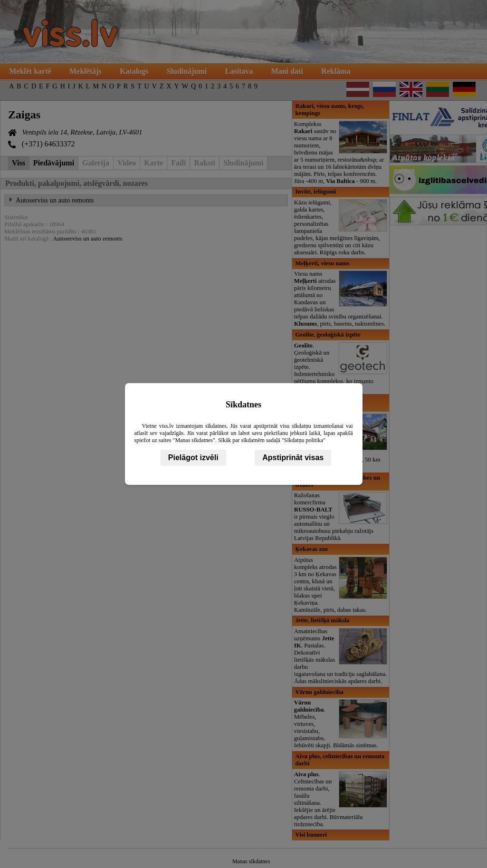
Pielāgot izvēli (193, 458)
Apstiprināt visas (293, 458)
